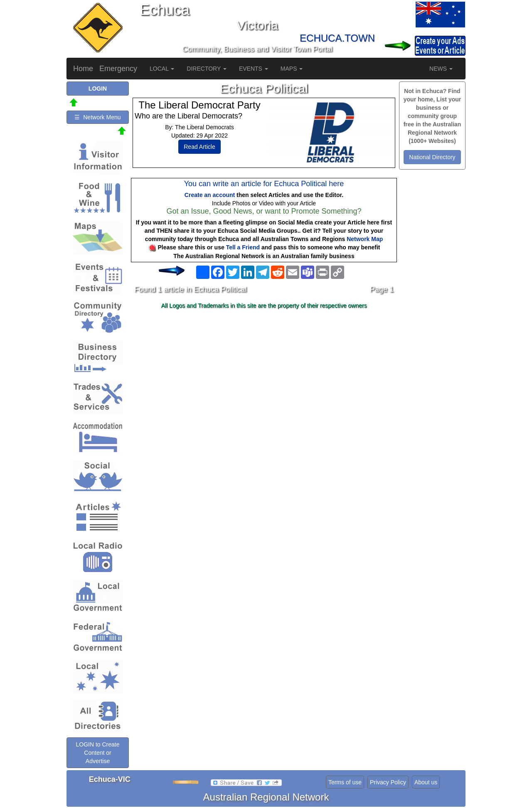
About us (426, 782)
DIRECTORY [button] (207, 69)
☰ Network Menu (97, 117)
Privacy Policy (388, 782)
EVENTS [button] (254, 69)
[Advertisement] (264, 378)
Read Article (199, 147)
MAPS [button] (292, 69)
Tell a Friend (243, 247)
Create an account (210, 195)
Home (83, 69)
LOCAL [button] (162, 69)
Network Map (365, 239)
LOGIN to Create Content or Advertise (97, 753)
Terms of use (345, 782)
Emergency (118, 69)
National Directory (432, 157)
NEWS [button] (441, 69)
